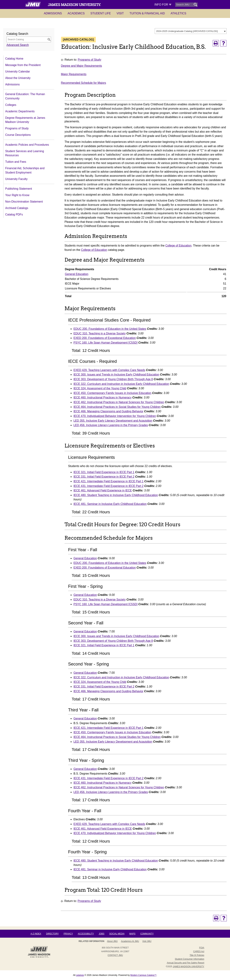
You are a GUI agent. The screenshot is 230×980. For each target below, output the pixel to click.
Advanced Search (18, 45)
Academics (76, 13)
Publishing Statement (19, 189)
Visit (120, 13)
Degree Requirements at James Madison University (25, 120)
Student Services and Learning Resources (25, 153)
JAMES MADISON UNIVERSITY (189, 967)
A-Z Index (36, 934)
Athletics (179, 13)
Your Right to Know (17, 195)
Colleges (11, 105)
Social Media (117, 934)
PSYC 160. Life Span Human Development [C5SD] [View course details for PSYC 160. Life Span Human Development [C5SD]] (105, 343)
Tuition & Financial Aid (147, 13)
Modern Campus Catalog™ (143, 975)
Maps (132, 934)
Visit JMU (147, 941)
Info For (163, 5)
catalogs (80, 975)
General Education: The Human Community (25, 96)
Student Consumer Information (189, 959)
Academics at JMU (130, 941)
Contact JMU (115, 955)
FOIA (202, 948)
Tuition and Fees (16, 162)
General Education (77, 274)
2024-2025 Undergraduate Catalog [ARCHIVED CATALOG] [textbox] (187, 31)
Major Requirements (74, 74)
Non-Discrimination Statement (24, 202)
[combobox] (191, 31)
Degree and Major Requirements (81, 66)
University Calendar (18, 71)
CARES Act (199, 951)
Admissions (53, 13)
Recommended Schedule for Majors (83, 83)
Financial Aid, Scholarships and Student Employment (25, 170)
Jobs (101, 934)
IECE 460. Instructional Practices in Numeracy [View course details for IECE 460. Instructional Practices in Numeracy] (103, 398)
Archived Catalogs (17, 208)
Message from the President (23, 65)
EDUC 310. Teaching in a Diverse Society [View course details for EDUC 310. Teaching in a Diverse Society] (100, 333)
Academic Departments (20, 111)
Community (147, 934)
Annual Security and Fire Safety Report (185, 963)
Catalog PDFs (14, 214)
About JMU (112, 941)
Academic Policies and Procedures (27, 145)
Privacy (68, 934)
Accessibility (86, 934)
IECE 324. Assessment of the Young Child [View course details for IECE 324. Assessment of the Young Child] (100, 388)
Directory (52, 934)
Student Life (101, 13)
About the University (18, 78)
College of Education (178, 246)
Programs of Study (17, 128)
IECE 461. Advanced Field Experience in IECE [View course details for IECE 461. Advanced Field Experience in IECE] (103, 490)
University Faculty (16, 179)
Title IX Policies (197, 955)
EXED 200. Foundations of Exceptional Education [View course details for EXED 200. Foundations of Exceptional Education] (105, 338)
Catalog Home (14, 59)
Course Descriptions (18, 135)
